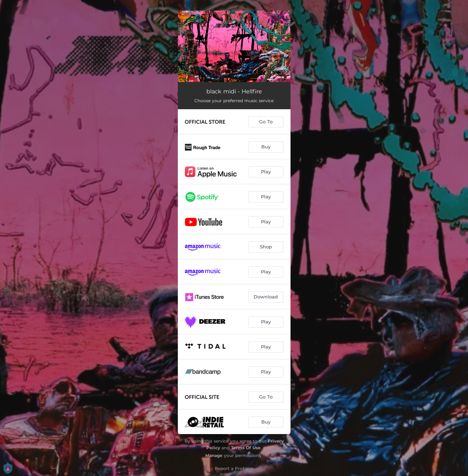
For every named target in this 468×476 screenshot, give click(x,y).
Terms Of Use (246, 448)
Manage (214, 455)
